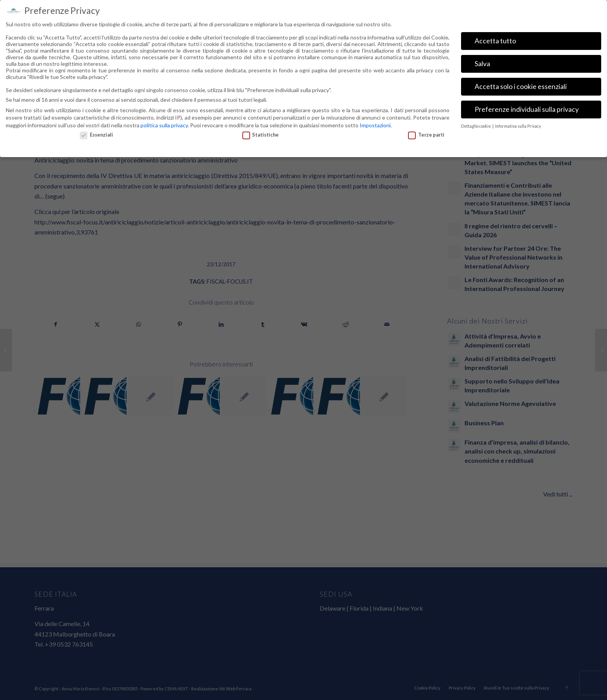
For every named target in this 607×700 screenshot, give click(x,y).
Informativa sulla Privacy (518, 50)
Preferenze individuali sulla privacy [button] (527, 33)
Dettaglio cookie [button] (476, 50)
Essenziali (96, 58)
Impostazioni (375, 49)
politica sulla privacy (164, 49)
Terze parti (426, 58)
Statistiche (261, 58)
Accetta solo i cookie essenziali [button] (521, 10)
